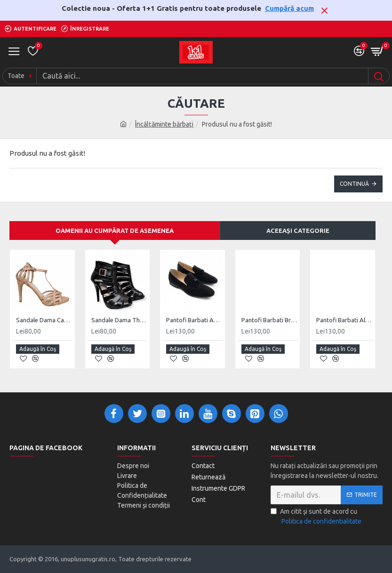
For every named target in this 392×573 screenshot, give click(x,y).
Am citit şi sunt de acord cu (317, 517)
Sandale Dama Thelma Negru (120, 320)
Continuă (354, 184)
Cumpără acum (289, 8)
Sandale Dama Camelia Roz (44, 320)
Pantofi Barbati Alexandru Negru (344, 320)
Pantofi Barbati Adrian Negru (194, 320)
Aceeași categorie (298, 231)
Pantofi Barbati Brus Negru (270, 320)
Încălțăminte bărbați (164, 124)
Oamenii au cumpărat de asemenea (115, 231)
